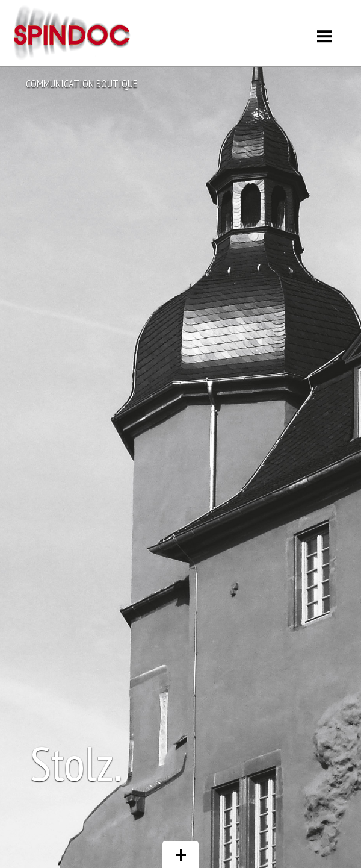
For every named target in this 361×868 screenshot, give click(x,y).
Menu (325, 32)
